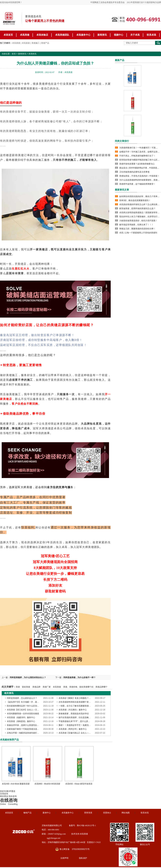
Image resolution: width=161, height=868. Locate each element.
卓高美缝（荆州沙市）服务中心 (73, 729)
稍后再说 (4, 796)
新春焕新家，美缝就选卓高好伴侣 (74, 714)
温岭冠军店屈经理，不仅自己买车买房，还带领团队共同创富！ (43, 345)
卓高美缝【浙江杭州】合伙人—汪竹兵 (24, 710)
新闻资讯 (102, 35)
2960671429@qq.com (57, 834)
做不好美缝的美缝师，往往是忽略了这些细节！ (80, 717)
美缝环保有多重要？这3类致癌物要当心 (137, 164)
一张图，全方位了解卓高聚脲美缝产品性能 (78, 706)
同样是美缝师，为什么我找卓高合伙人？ (28, 677)
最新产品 (120, 60)
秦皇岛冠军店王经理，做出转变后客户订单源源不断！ (37, 335)
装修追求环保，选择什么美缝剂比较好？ (25, 725)
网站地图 (126, 813)
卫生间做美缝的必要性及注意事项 (134, 172)
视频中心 (119, 35)
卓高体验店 (42, 35)
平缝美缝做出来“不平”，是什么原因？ (75, 721)
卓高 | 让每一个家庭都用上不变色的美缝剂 (138, 233)
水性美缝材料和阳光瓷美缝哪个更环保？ (77, 702)
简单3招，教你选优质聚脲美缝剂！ (135, 200)
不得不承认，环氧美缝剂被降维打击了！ (137, 156)
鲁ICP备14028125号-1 (86, 825)
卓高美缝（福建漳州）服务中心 (21, 717)
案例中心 (47, 813)
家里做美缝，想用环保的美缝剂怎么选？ (137, 209)
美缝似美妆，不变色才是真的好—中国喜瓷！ (139, 176)
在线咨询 (9, 800)
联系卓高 (151, 35)
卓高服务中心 (83, 35)
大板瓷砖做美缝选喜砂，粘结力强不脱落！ (138, 221)
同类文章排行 (122, 141)
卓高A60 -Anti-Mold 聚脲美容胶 (16, 784)
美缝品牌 (36, 687)
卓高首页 (8, 35)
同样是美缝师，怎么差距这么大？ (22, 698)
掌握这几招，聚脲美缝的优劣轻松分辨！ (137, 229)
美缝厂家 (47, 687)
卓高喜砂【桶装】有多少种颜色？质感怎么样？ (80, 698)
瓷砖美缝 (26, 687)
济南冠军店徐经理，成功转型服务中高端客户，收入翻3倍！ (41, 340)
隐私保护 (83, 858)
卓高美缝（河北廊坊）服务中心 (73, 710)
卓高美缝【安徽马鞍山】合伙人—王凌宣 (77, 733)
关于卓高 (135, 35)
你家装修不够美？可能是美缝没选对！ (24, 729)
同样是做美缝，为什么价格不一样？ (79, 677)
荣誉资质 (88, 813)
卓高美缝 (25, 35)
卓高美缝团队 (62, 35)
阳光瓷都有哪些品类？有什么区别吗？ (24, 706)
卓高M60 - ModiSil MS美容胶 (47, 784)
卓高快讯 (32, 54)
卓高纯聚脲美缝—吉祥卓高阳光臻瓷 (23, 714)
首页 (14, 54)
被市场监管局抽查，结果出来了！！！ (136, 225)
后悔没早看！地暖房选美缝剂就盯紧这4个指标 (28, 733)
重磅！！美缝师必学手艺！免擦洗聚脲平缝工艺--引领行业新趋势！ (88, 725)
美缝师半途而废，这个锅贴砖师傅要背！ (137, 184)
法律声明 (64, 858)
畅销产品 (28, 813)
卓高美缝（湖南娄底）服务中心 (21, 721)
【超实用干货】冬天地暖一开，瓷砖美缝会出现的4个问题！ (34, 702)
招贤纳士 (107, 813)
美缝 (18, 687)
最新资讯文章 (122, 190)
